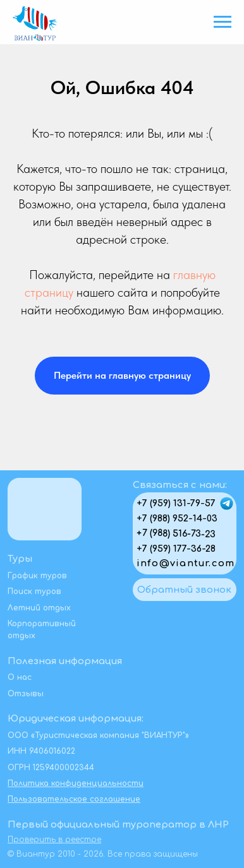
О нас (20, 677)
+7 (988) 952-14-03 (177, 518)
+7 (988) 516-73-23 (176, 533)
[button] (185, 590)
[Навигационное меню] (223, 22)
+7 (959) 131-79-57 (176, 503)
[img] (227, 503)
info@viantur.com (186, 563)
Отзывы (26, 694)
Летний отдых (39, 608)
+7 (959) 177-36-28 (176, 549)
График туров (37, 576)
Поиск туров (34, 592)
